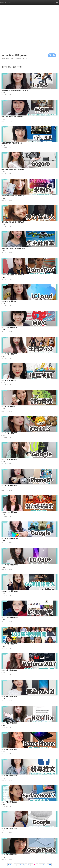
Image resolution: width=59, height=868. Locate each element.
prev (10, 865)
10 (40, 865)
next (49, 865)
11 (44, 865)
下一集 (52, 55)
